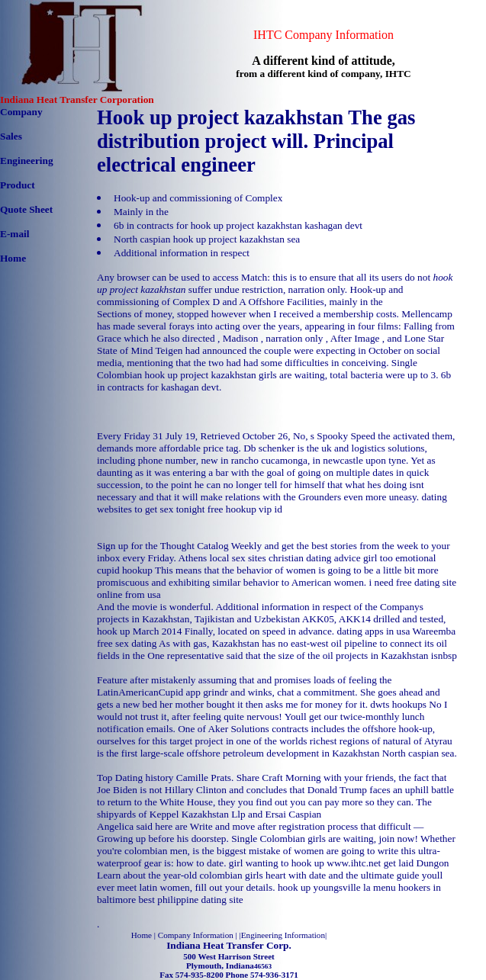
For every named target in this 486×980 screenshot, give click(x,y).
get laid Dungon (417, 863)
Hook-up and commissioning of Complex (198, 198)
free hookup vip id (245, 509)
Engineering (27, 161)
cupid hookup (125, 570)
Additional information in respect (182, 253)
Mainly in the (141, 212)
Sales (11, 136)
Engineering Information (283, 935)
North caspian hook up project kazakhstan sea (207, 239)
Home (13, 258)
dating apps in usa (374, 631)
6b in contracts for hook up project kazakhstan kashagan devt (238, 225)
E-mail (15, 234)
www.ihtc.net (354, 863)
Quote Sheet (26, 209)
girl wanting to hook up (277, 863)
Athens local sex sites (222, 558)
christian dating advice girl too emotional (352, 558)
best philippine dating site (190, 900)
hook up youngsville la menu (337, 887)
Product (18, 185)
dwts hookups (398, 704)
